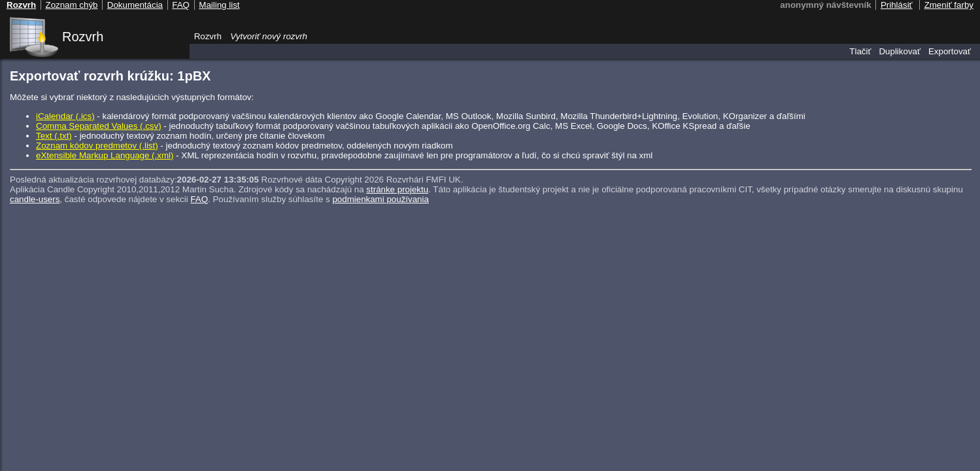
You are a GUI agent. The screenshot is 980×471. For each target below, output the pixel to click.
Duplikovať (900, 51)
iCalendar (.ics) (65, 116)
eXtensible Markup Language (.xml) (105, 155)
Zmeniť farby (949, 5)
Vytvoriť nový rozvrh (269, 36)
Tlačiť (860, 51)
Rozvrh (83, 37)
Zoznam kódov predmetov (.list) (97, 146)
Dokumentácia (135, 5)
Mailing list (219, 5)
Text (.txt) (54, 136)
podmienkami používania (380, 199)
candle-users (35, 199)
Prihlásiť (897, 5)
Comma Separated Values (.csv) (99, 126)
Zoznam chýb (71, 5)
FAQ (199, 199)
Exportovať (950, 51)
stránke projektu (397, 189)
